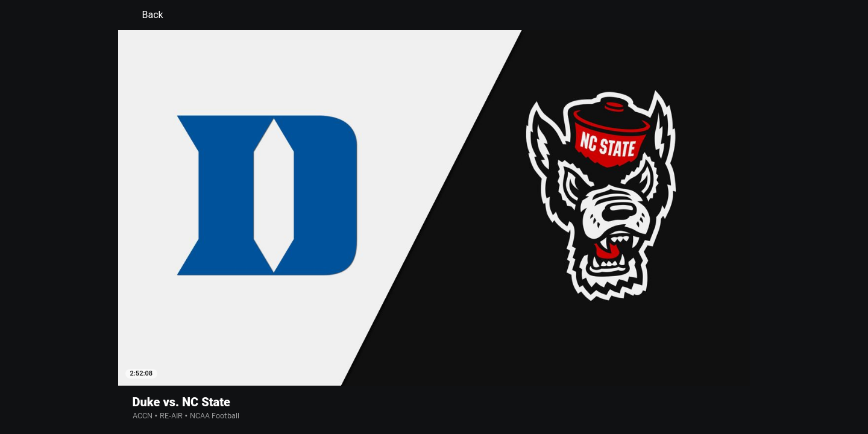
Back (146, 15)
